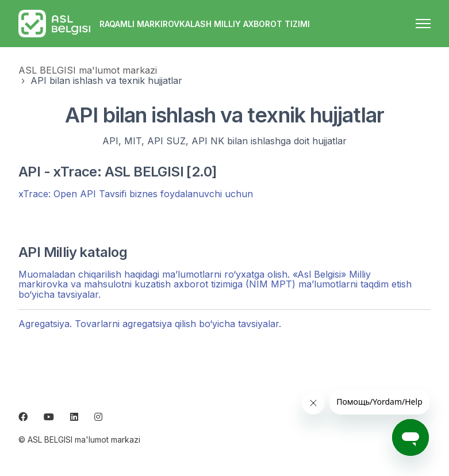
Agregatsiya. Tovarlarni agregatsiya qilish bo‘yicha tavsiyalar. (150, 324)
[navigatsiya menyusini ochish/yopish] (423, 24)
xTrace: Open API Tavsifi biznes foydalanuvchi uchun (136, 194)
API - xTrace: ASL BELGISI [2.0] (117, 172)
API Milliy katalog (73, 252)
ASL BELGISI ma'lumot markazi (88, 70)
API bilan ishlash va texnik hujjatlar (106, 80)
